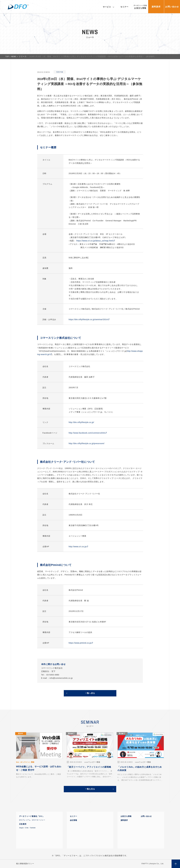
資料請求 (124, 820)
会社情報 (73, 820)
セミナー (73, 816)
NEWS (14, 57)
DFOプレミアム (25, 820)
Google (21, 828)
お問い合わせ (146, 816)
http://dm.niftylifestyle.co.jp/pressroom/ (87, 443)
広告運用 (23, 824)
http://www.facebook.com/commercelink (87, 433)
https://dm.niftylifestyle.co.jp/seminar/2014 (88, 319)
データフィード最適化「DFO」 (32, 816)
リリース (23, 57)
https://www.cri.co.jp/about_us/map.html (95, 241)
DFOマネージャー (39, 820)
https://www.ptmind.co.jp (80, 643)
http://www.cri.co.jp (77, 547)
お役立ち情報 (126, 816)
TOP (7, 57)
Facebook (33, 828)
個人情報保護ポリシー (25, 864)
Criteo (27, 828)
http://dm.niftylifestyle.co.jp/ (81, 422)
